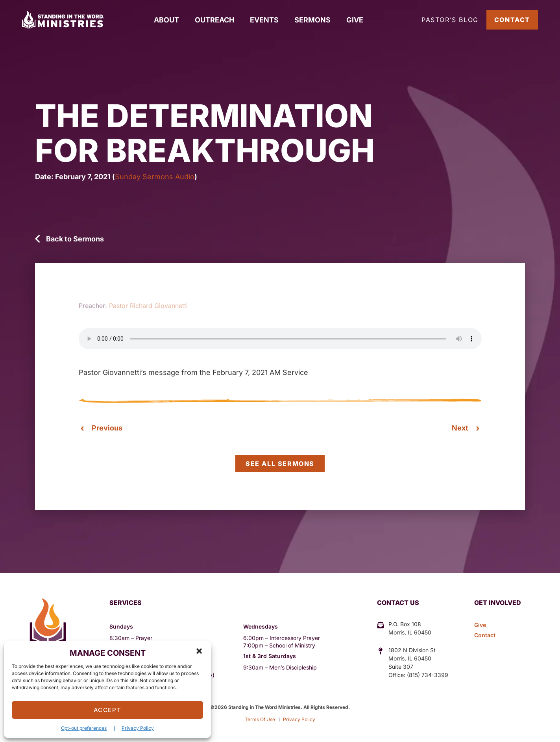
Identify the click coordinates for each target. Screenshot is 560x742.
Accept (108, 710)
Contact (512, 20)
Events (264, 20)
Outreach (214, 20)
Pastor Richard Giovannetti (148, 306)
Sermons (312, 20)
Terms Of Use (260, 719)
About (166, 20)
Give (355, 20)
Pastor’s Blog (450, 20)
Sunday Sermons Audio (155, 177)
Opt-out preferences (84, 728)
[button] (199, 651)
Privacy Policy (138, 728)
